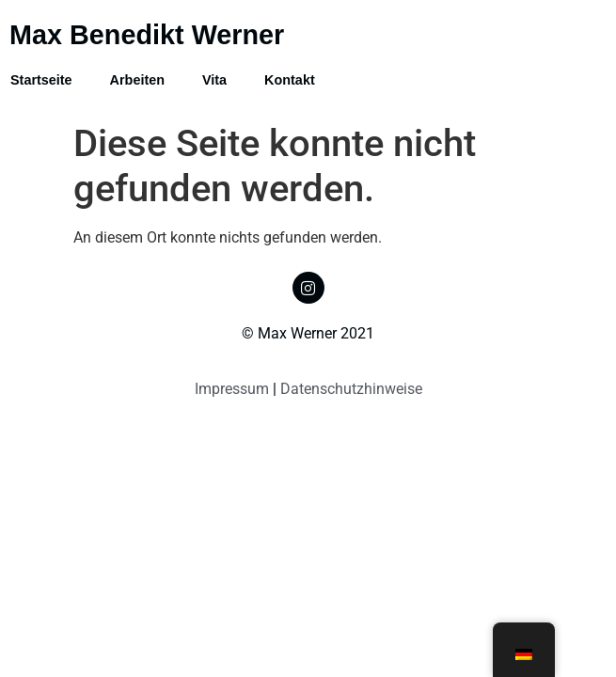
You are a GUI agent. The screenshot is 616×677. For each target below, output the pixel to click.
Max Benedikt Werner (147, 35)
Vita (214, 80)
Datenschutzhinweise (351, 389)
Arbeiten (137, 80)
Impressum (232, 389)
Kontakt (290, 80)
